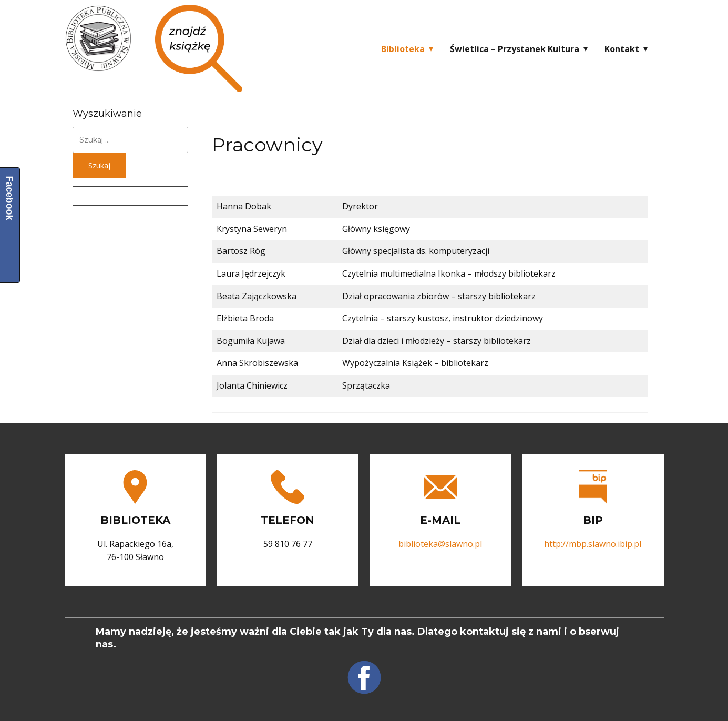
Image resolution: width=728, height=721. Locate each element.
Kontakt (622, 49)
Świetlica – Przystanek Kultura (515, 49)
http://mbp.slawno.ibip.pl (593, 544)
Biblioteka (403, 49)
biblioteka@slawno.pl (440, 544)
